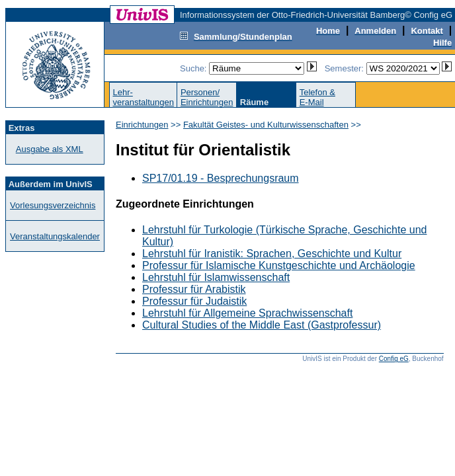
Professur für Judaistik (194, 301)
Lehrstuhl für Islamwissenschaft (216, 277)
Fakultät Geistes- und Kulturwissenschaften (266, 125)
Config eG (394, 359)
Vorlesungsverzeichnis (53, 205)
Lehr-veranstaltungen (143, 97)
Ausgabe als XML (50, 149)
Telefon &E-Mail (317, 97)
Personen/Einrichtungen (207, 97)
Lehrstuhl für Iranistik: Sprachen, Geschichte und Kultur (272, 254)
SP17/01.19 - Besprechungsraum (221, 178)
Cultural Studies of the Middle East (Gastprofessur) (262, 325)
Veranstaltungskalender (55, 236)
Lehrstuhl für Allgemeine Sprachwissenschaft (247, 313)
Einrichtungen (142, 125)
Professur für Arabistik (194, 289)
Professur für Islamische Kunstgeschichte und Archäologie (279, 265)
